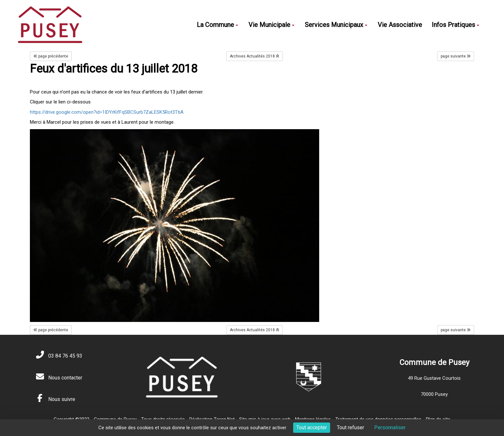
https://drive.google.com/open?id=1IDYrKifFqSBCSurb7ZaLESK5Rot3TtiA (107, 112)
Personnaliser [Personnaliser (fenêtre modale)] (390, 427)
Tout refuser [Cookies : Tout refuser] (351, 427)
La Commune (217, 25)
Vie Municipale (271, 25)
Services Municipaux (336, 25)
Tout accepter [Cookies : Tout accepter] (312, 427)
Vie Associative (400, 25)
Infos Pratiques (455, 25)
